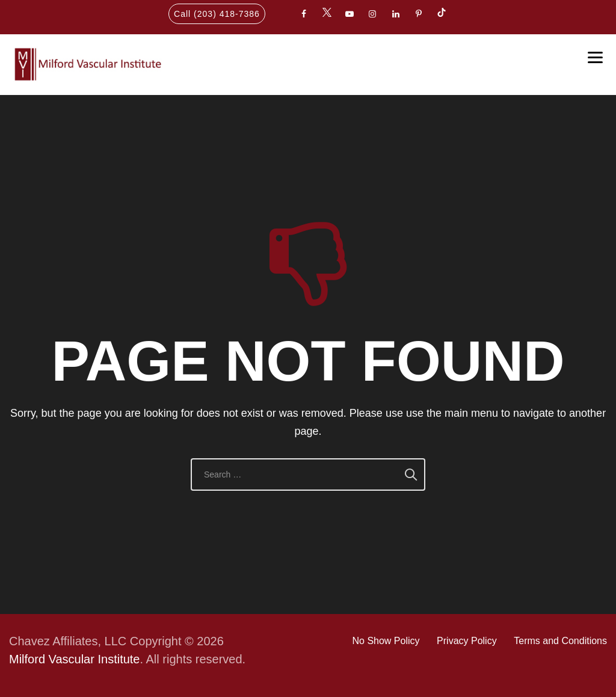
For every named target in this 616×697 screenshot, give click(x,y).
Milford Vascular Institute (75, 659)
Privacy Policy (467, 641)
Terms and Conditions (560, 641)
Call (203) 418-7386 (217, 14)
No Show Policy (386, 641)
